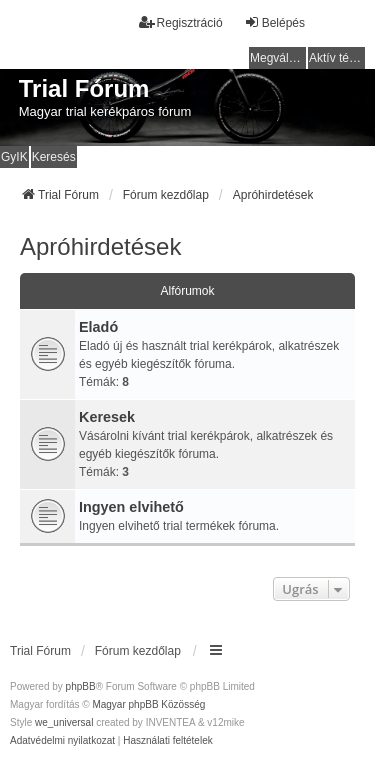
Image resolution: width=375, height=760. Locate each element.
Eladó (98, 327)
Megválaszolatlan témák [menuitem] (278, 58)
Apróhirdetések (100, 246)
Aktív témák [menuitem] (337, 58)
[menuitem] (62, 741)
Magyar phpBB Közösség (148, 704)
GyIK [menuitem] (14, 157)
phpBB (81, 686)
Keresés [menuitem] (54, 157)
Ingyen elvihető (131, 507)
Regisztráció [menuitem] (181, 22)
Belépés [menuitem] (274, 22)
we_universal (64, 722)
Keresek (107, 417)
